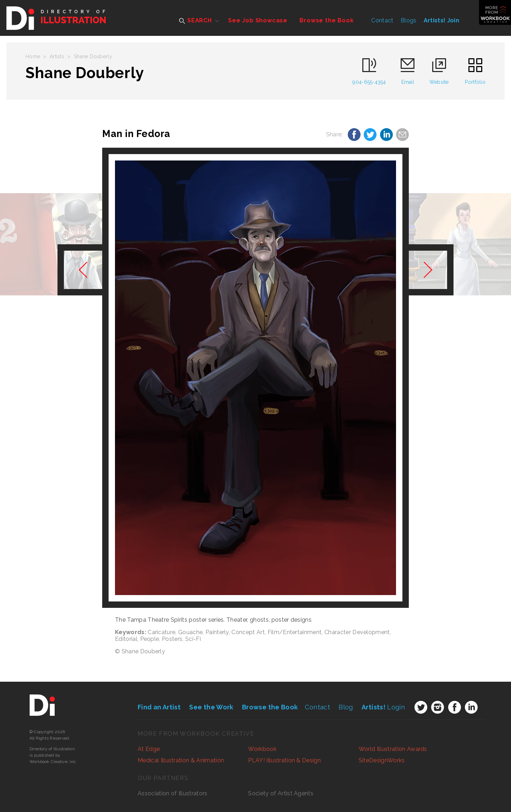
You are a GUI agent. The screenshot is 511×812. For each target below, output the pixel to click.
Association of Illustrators (173, 793)
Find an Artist (159, 707)
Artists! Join (441, 20)
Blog (346, 707)
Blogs (409, 20)
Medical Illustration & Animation (181, 760)
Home (33, 56)
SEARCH (196, 20)
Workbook (262, 749)
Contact (382, 20)
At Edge (149, 749)
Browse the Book (326, 20)
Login (383, 707)
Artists (57, 56)
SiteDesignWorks (382, 760)
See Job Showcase (258, 20)
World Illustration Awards (393, 749)
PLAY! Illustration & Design (284, 760)
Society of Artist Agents (281, 793)
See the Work (211, 707)
